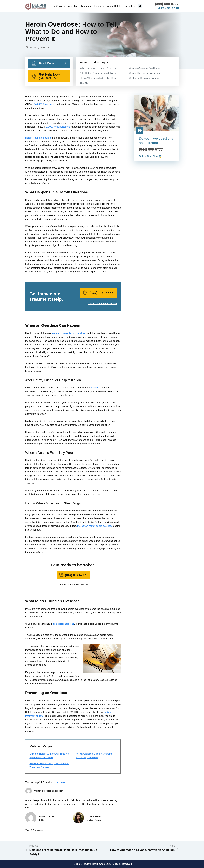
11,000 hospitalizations (58, 127)
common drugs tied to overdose (69, 333)
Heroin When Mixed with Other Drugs (99, 78)
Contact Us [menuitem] (130, 6)
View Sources (33, 830)
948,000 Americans (44, 104)
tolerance (95, 388)
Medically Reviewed (40, 48)
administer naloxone (63, 624)
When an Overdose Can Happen (145, 68)
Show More (85, 83)
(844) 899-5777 (167, 4)
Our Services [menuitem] (59, 6)
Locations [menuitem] (99, 6)
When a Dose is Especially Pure (145, 73)
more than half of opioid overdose (95, 526)
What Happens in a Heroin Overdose (98, 68)
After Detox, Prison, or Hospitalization (99, 73)
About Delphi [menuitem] (114, 6)
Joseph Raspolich (54, 791)
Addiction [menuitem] (73, 6)
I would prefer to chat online (102, 304)
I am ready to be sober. (73, 565)
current (62, 782)
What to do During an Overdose (144, 78)
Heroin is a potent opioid (38, 138)
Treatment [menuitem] (86, 6)
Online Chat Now (166, 8)
